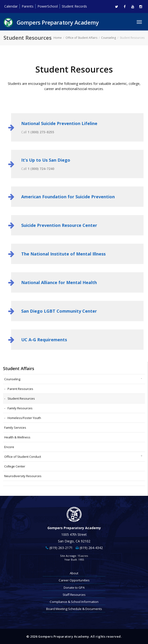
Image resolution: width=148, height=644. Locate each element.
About (74, 573)
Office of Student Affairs (81, 38)
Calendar (11, 6)
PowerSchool (48, 6)
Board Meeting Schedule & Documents (74, 609)
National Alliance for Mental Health (59, 282)
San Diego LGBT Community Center (59, 311)
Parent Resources (20, 389)
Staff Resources (74, 595)
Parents (28, 6)
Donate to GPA (74, 588)
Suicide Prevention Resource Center (59, 225)
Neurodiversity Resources (23, 476)
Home (58, 38)
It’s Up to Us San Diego (46, 160)
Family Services (15, 428)
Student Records (74, 6)
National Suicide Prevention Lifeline (59, 123)
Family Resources (20, 408)
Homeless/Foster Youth (24, 418)
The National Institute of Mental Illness (63, 254)
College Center (15, 466)
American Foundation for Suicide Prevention (68, 197)
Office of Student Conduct (23, 457)
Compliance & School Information (74, 602)
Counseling (109, 38)
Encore (9, 447)
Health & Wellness (17, 437)
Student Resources (21, 398)
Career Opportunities (74, 580)
